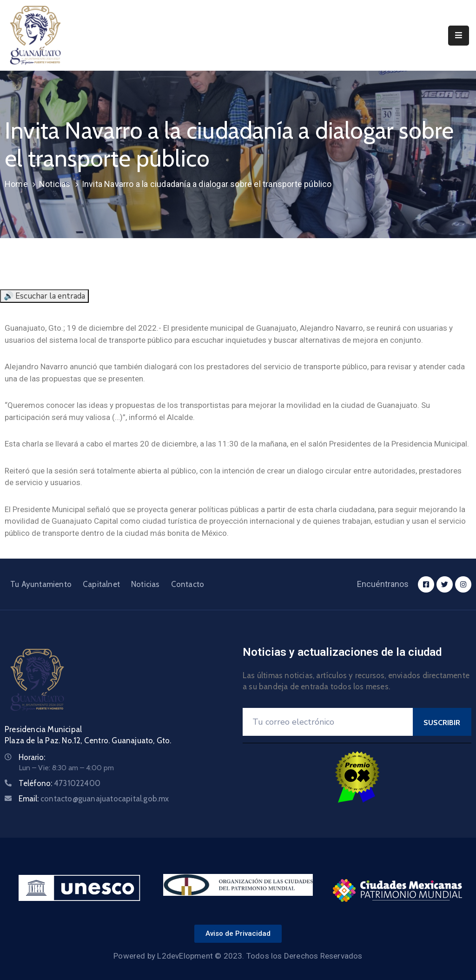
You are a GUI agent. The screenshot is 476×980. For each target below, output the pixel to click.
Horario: (32, 757)
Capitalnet (101, 584)
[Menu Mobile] (459, 36)
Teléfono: (59, 783)
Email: (94, 799)
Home (16, 184)
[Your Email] (328, 722)
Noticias (55, 184)
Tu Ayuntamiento (41, 584)
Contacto (188, 584)
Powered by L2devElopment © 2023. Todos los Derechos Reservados (238, 956)
